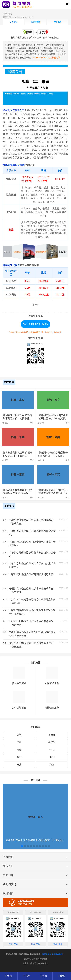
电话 (26, 976)
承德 (52, 757)
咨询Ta (13, 22)
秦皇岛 (52, 742)
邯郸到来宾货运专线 (14, 165)
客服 (44, 976)
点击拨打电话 (47, 57)
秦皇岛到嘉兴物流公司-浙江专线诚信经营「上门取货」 (35, 840)
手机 (9, 976)
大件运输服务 (19, 708)
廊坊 (52, 765)
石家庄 (52, 735)
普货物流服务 (19, 683)
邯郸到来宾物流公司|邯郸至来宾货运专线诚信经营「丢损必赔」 (53, 493)
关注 (58, 22)
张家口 (19, 757)
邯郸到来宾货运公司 (14, 110)
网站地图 (43, 959)
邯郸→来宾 (18, 400)
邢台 (19, 750)
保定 (52, 750)
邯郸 (19, 735)
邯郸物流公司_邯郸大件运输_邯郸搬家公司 (23, 954)
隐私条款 (35, 959)
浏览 (35, 22)
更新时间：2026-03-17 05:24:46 (18, 17)
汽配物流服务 (52, 708)
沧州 (19, 765)
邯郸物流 (8, 14)
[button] (22, 846)
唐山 (19, 742)
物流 (61, 976)
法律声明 (28, 959)
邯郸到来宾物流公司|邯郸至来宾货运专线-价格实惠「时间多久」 (18, 493)
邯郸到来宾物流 (11, 265)
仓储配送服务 (52, 683)
